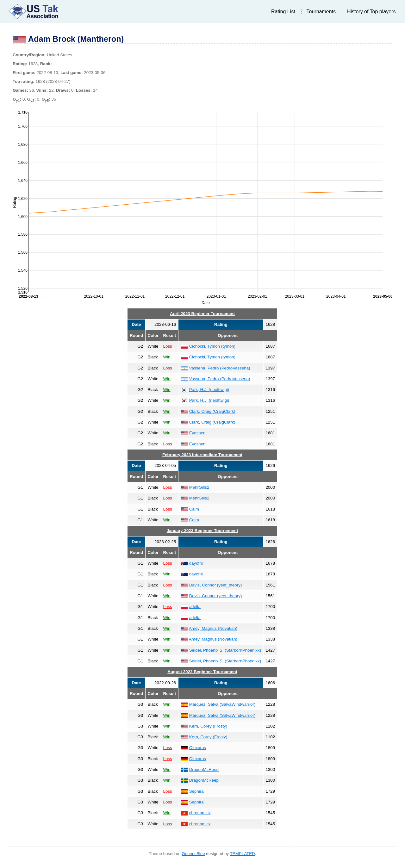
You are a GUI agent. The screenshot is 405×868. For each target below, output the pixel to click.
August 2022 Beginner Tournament (202, 672)
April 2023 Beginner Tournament (202, 314)
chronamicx (200, 813)
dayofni (196, 563)
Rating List (283, 12)
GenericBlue (193, 854)
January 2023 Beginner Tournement (202, 531)
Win (167, 357)
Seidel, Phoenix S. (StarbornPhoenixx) (225, 650)
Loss (168, 346)
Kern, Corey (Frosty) (208, 726)
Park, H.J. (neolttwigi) (209, 390)
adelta (195, 607)
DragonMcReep (204, 769)
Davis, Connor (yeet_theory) (216, 585)
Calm (194, 509)
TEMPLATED (243, 854)
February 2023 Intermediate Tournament (202, 455)
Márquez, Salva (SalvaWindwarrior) (222, 704)
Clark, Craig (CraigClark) (212, 411)
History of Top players (371, 12)
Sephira (196, 791)
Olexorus (198, 748)
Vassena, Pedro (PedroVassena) (220, 368)
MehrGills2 (199, 487)
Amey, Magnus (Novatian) (213, 628)
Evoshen (197, 433)
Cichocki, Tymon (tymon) (212, 346)
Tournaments (321, 12)
